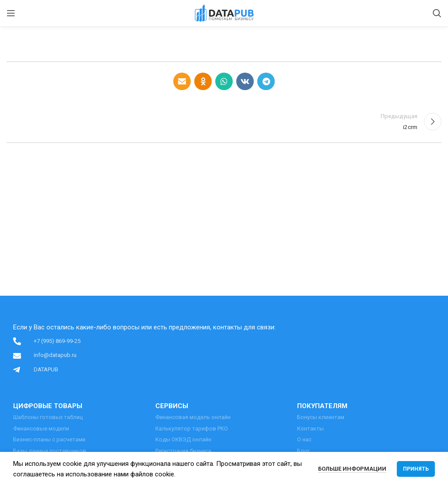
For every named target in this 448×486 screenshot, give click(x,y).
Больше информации (352, 469)
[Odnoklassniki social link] (203, 81)
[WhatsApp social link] (224, 81)
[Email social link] (182, 81)
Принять (416, 469)
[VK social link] (245, 81)
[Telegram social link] (266, 81)
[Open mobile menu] (11, 13)
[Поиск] (437, 13)
